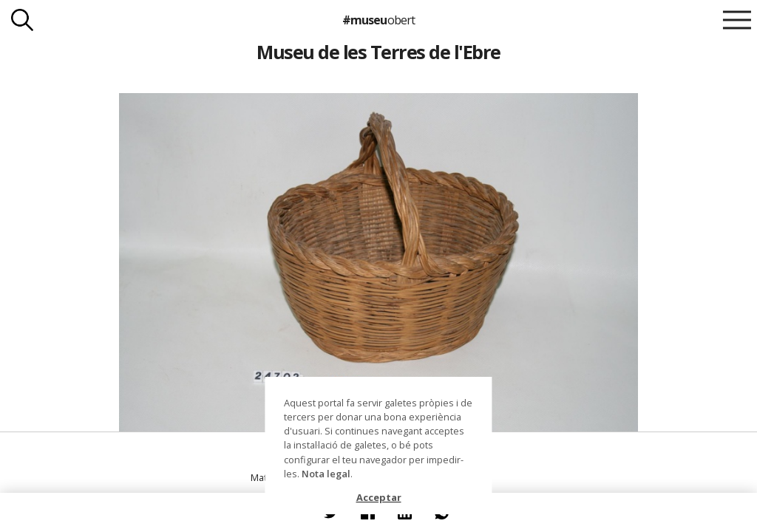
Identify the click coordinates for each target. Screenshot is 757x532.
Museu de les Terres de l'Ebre (378, 52)
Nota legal (326, 474)
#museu (378, 20)
